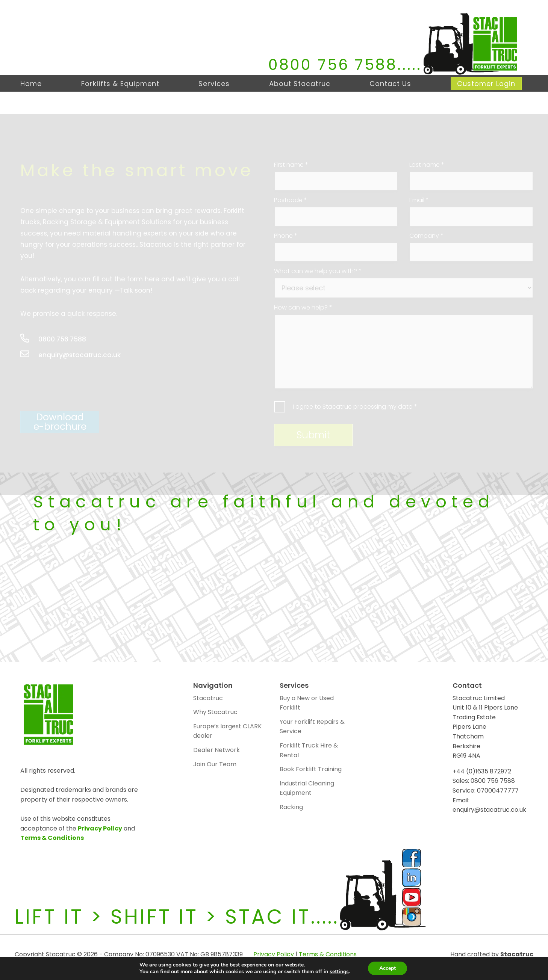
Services (214, 84)
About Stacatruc (300, 84)
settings (339, 972)
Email (419, 200)
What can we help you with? (318, 271)
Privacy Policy (100, 828)
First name (291, 165)
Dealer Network (216, 750)
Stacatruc (208, 698)
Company (426, 236)
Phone (286, 236)
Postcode (291, 200)
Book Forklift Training (311, 769)
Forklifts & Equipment (120, 84)
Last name (427, 165)
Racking (291, 807)
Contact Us (390, 84)
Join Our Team (215, 764)
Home (31, 84)
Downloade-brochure (60, 422)
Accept (388, 968)
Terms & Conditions (52, 838)
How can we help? (303, 308)
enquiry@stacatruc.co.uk (70, 355)
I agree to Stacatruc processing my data (355, 407)
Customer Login (486, 84)
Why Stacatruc (215, 712)
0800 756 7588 (333, 65)
